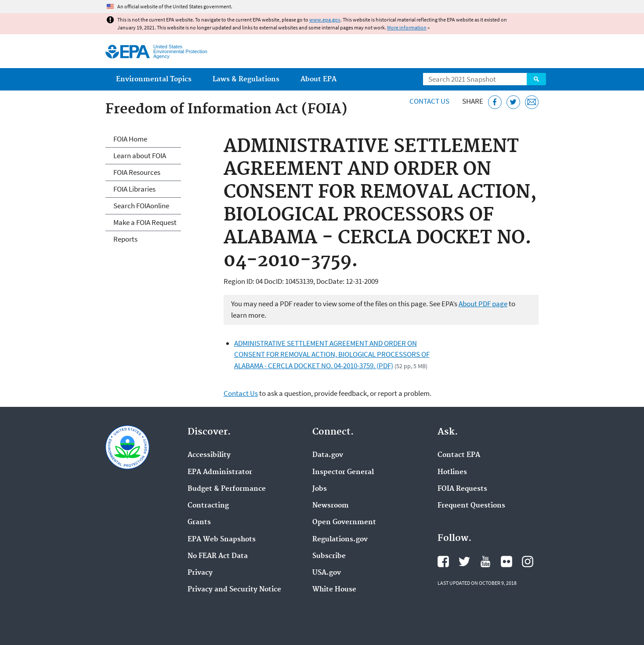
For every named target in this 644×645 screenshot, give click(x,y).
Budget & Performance (227, 489)
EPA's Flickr (507, 562)
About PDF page (483, 304)
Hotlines (452, 472)
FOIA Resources (137, 172)
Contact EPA (459, 455)
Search (536, 79)
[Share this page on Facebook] (495, 102)
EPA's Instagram (528, 562)
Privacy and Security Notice (234, 590)
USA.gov (327, 573)
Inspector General (343, 472)
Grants (199, 522)
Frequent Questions (471, 506)
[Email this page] (532, 102)
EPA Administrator (220, 472)
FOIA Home (130, 139)
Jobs (320, 489)
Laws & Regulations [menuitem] (246, 79)
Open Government (344, 522)
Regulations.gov (340, 540)
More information (407, 27)
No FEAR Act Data (218, 556)
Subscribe (329, 556)
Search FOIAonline (141, 206)
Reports (125, 239)
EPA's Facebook (443, 562)
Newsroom (331, 506)
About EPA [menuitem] (318, 79)
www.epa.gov (325, 20)
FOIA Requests (462, 489)
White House (334, 590)
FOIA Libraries (134, 189)
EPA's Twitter (464, 562)
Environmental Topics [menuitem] (154, 79)
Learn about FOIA (140, 156)
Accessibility (209, 455)
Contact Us (429, 101)
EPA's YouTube (485, 562)
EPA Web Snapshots (222, 540)
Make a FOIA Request (145, 222)
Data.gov (328, 455)
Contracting (208, 506)
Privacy (200, 573)
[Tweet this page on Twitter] (513, 102)
